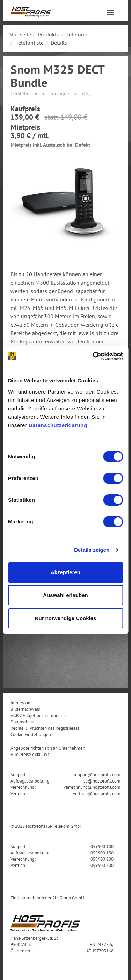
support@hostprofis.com (97, 774)
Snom (39, 93)
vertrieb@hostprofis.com (97, 793)
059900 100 (102, 846)
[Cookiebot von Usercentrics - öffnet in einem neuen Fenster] (93, 356)
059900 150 (102, 853)
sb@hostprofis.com (102, 781)
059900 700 (102, 865)
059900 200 (102, 859)
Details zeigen (92, 550)
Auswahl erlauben (65, 595)
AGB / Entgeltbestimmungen (38, 715)
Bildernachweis (25, 709)
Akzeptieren (65, 572)
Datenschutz (22, 722)
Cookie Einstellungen (31, 734)
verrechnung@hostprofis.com (92, 787)
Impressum (21, 703)
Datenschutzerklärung (58, 425)
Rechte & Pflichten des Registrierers (45, 728)
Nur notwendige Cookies (66, 618)
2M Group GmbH (68, 898)
